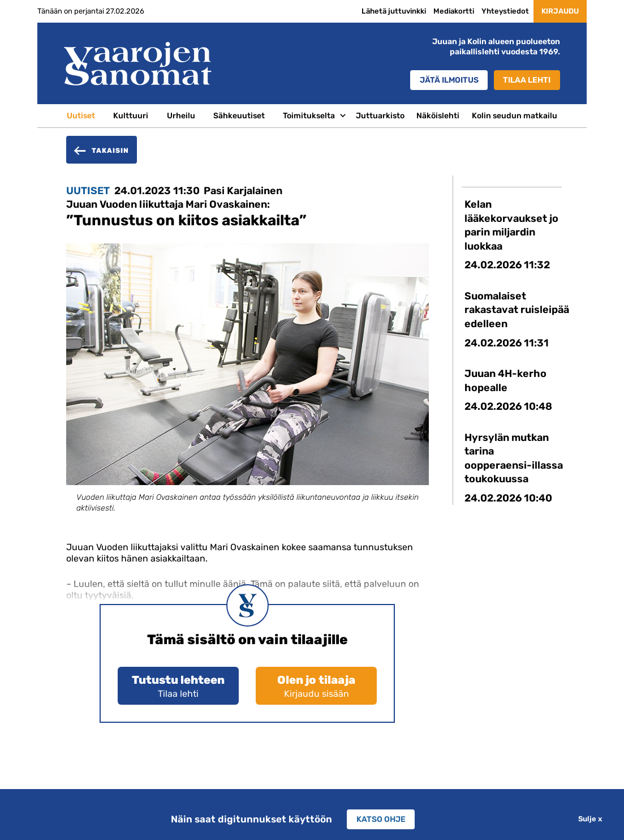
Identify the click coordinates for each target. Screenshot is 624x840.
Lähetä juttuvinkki (386, 11)
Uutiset (81, 115)
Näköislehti (438, 115)
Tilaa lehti (527, 80)
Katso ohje (381, 819)
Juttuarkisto (380, 115)
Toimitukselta (309, 115)
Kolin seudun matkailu (515, 115)
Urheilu (181, 115)
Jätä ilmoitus (446, 80)
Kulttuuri (131, 115)
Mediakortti (446, 11)
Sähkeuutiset (239, 115)
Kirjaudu (557, 11)
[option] (248, 388)
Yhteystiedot (498, 11)
